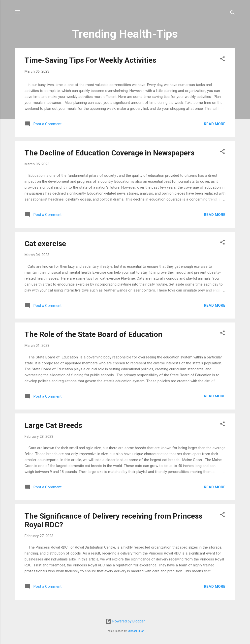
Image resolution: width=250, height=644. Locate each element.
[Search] (232, 14)
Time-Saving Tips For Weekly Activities (90, 60)
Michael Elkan (136, 631)
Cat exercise (45, 244)
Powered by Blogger (125, 621)
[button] (222, 60)
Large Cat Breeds (53, 425)
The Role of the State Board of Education (94, 334)
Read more (215, 124)
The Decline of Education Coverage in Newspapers (109, 153)
